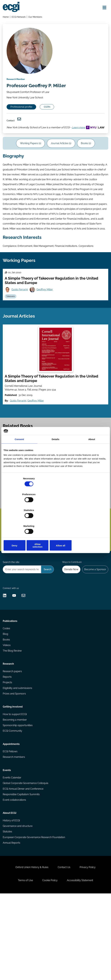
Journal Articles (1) (61, 157)
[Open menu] (103, 8)
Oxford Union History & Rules (30, 950)
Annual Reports (12, 922)
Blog (6, 694)
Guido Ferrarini (21, 314)
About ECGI (10, 890)
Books (7, 700)
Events (7, 843)
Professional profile (23, 113)
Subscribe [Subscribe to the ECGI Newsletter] (18, 584)
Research (9, 727)
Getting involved (13, 774)
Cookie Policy (50, 965)
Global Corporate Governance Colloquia (26, 857)
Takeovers (12, 322)
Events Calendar (13, 851)
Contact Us (64, 950)
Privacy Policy (89, 950)
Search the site (12, 613)
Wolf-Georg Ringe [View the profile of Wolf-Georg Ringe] (40, 528)
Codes (7, 688)
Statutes (8, 910)
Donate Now (69, 621)
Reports (8, 741)
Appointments (12, 814)
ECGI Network (19, 17)
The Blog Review (13, 712)
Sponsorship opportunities (18, 794)
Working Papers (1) (29, 157)
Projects (8, 747)
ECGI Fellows (11, 822)
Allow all (91, 522)
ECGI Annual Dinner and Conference (24, 863)
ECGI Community (13, 799)
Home (6, 17)
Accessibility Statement (82, 965)
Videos (7, 706)
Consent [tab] (19, 464)
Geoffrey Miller (46, 314)
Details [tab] (56, 464)
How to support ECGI (15, 782)
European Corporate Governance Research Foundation (35, 916)
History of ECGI (12, 898)
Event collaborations (15, 875)
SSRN (51, 113)
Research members (14, 828)
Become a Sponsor (94, 621)
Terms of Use (24, 965)
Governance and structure (18, 904)
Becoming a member (15, 788)
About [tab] (92, 464)
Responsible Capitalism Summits (22, 869)
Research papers (13, 735)
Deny (20, 522)
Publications (11, 680)
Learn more (14, 139)
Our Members (36, 17)
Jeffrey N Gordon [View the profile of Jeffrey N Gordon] (19, 528)
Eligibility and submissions (18, 753)
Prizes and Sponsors (15, 759)
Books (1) (88, 157)
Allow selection (55, 522)
